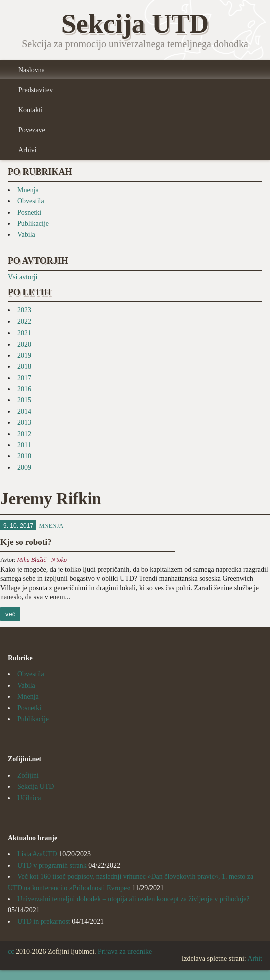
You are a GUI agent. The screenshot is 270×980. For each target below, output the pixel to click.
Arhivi (27, 150)
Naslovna (31, 70)
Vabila (26, 235)
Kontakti (30, 110)
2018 (24, 366)
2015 (24, 400)
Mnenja (28, 190)
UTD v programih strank (52, 866)
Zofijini (28, 775)
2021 (24, 333)
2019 (24, 355)
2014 (24, 411)
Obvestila (31, 201)
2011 (24, 445)
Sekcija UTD (35, 786)
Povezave (32, 130)
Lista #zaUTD (37, 854)
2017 (24, 378)
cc (11, 952)
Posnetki (29, 213)
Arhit (255, 959)
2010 (24, 456)
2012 (24, 434)
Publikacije (33, 224)
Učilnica (29, 798)
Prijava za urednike (125, 952)
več (10, 614)
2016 (24, 389)
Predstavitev (35, 90)
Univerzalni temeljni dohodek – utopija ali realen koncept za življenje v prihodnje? (133, 899)
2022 (24, 322)
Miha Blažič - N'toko (42, 560)
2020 (24, 344)
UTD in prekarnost (44, 922)
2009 (24, 467)
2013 (24, 422)
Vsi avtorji (23, 277)
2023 (24, 310)
